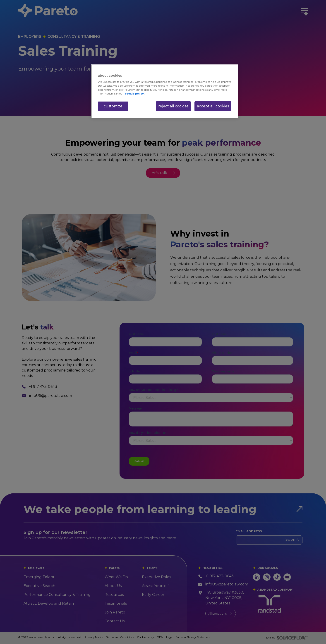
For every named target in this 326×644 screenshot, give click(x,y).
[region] (165, 91)
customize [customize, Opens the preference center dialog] (113, 106)
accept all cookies (213, 106)
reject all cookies (173, 106)
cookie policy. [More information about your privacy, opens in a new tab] (135, 94)
